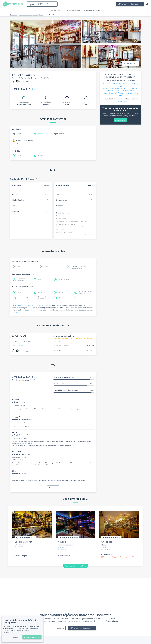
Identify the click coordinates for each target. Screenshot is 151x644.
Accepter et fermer (32, 637)
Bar (14, 339)
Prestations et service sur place (74, 390)
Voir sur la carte (18, 346)
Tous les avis (53, 488)
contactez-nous (120, 101)
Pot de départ (84, 298)
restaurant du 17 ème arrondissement (30, 305)
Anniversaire (63, 292)
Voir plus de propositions (76, 566)
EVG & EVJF (42, 292)
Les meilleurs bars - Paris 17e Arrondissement (121, 88)
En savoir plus (8, 632)
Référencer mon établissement (130, 4)
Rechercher (121, 120)
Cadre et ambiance (74, 384)
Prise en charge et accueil (74, 377)
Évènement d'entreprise (92, 10)
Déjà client (60, 628)
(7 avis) (34, 89)
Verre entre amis (64, 298)
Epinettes (20, 339)
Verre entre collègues (73, 10)
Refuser (16, 637)
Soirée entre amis (57, 10)
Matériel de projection (21, 280)
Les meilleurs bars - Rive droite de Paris (120, 91)
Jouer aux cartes (64, 280)
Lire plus (16, 312)
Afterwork (21, 292)
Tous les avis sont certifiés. (24, 380)
